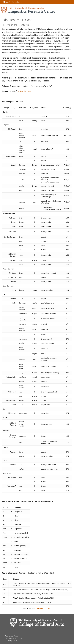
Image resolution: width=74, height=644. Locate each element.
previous (41, 608)
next (49, 608)
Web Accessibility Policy (13, 638)
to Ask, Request (24, 91)
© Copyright (9, 641)
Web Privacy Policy (11, 636)
